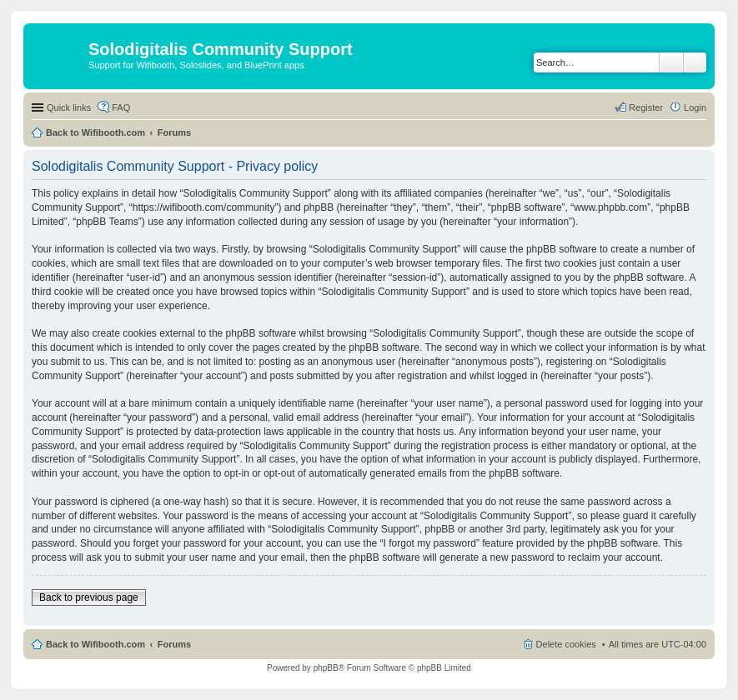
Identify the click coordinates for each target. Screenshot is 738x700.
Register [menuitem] (646, 107)
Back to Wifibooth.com (95, 132)
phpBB (326, 668)
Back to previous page (89, 597)
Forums (174, 132)
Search (671, 62)
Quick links (69, 107)
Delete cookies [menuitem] (566, 644)
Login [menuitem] (695, 107)
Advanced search (695, 62)
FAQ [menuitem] (121, 107)
